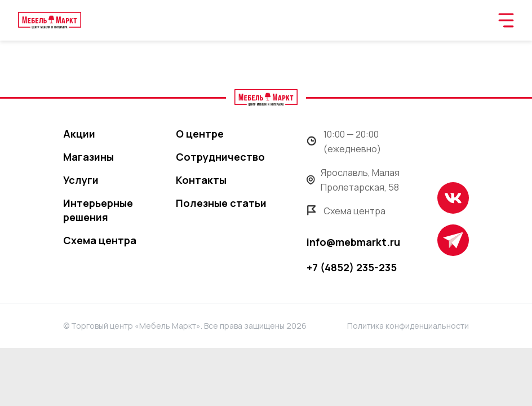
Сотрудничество (220, 157)
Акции (79, 134)
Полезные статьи (221, 203)
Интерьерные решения (98, 210)
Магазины (88, 157)
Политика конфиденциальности (408, 326)
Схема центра (100, 240)
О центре (200, 134)
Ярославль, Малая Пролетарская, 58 (353, 180)
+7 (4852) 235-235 (352, 267)
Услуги (81, 180)
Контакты (201, 180)
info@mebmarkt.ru (353, 242)
